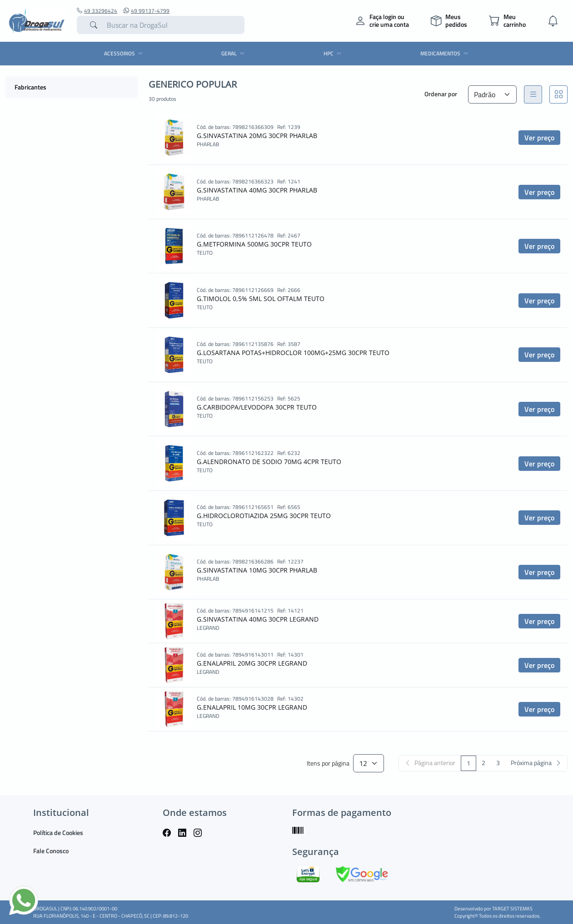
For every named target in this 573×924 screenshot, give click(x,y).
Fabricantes (30, 87)
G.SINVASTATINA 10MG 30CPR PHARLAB (257, 570)
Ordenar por (441, 94)
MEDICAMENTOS (446, 53)
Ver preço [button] (539, 138)
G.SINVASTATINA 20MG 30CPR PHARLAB (257, 136)
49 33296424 (97, 11)
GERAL (234, 53)
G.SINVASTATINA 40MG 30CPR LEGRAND (258, 619)
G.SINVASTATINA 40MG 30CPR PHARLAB (257, 190)
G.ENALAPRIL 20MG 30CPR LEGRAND (252, 663)
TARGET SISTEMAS (512, 909)
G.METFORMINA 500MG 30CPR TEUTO (254, 244)
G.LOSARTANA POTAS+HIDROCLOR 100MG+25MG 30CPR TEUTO (293, 353)
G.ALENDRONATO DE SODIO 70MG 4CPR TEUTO (269, 462)
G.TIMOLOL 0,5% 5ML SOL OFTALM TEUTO (261, 299)
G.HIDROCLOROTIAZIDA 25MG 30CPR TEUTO (264, 516)
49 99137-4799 (147, 11)
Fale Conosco (51, 851)
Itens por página (328, 763)
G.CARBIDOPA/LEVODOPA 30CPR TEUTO (257, 407)
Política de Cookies (58, 833)
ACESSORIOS (125, 53)
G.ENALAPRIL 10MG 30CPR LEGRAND (252, 707)
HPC (334, 53)
